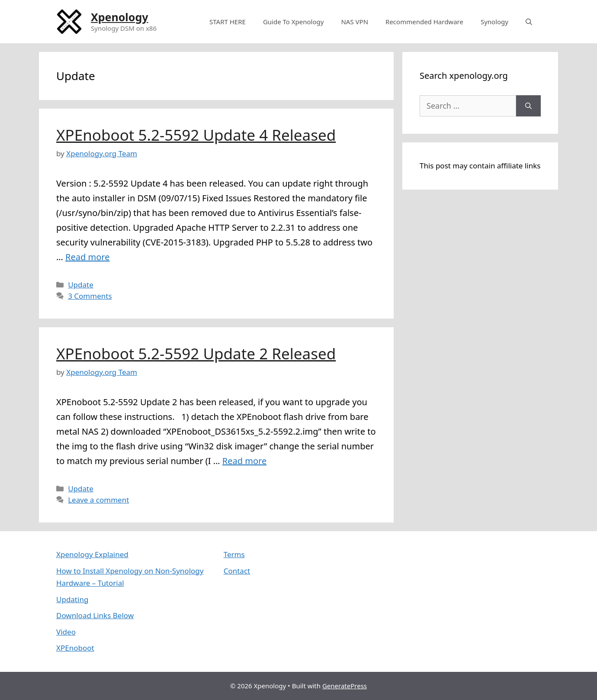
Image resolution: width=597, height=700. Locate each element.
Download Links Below (95, 615)
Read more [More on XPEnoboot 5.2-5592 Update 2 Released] (244, 461)
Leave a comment (98, 500)
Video (66, 632)
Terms (234, 554)
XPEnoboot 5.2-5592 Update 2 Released (196, 353)
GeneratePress (345, 686)
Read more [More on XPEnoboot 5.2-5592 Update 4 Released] (87, 257)
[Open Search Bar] (529, 22)
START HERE (228, 22)
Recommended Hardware (424, 22)
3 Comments (90, 296)
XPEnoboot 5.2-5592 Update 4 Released (196, 135)
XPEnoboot (75, 648)
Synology (494, 22)
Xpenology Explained (92, 554)
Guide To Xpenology (294, 22)
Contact (237, 571)
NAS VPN (355, 22)
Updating (72, 599)
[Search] (528, 106)
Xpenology (120, 17)
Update (81, 285)
